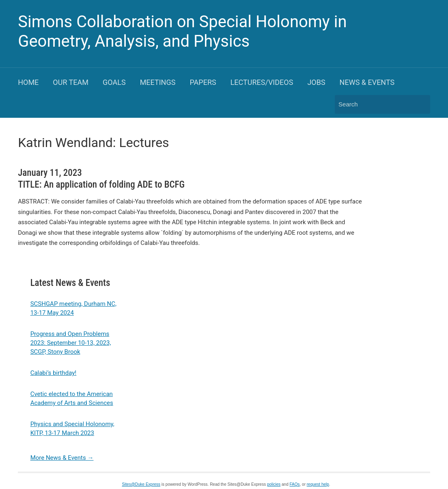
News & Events (367, 82)
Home (28, 82)
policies (274, 484)
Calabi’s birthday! (54, 373)
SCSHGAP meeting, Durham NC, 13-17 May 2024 (73, 308)
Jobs (316, 82)
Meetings (158, 82)
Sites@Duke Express (141, 484)
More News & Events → (62, 458)
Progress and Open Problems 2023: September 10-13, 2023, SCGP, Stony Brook (71, 343)
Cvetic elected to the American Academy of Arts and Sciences (72, 398)
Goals (114, 82)
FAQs (295, 484)
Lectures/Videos (262, 82)
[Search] (375, 104)
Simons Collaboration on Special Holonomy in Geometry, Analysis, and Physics (182, 31)
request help (318, 484)
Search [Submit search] (420, 104)
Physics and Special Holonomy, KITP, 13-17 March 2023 (72, 428)
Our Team (71, 82)
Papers (203, 82)
